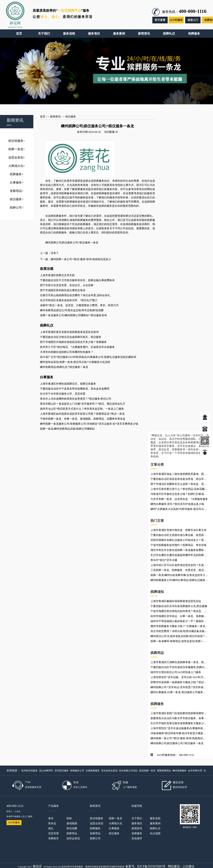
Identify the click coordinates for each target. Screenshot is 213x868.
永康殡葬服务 (93, 771)
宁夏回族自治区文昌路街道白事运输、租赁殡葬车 (178, 536)
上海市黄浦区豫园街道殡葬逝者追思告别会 (176, 601)
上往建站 (188, 866)
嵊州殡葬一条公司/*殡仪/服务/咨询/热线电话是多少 (178, 739)
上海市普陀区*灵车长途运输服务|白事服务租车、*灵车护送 (177, 729)
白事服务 (17, 183)
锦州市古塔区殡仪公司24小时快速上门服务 (176, 672)
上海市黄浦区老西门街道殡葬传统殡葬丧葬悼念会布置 (178, 714)
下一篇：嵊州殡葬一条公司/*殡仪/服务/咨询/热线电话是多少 (75, 259)
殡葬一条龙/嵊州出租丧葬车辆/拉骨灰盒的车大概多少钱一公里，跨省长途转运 (179, 576)
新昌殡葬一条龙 (147, 771)
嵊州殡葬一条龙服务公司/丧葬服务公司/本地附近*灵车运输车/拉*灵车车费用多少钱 (89, 424)
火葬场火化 (17, 166)
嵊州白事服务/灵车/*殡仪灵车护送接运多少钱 (177, 504)
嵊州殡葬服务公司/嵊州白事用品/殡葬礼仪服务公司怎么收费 (179, 581)
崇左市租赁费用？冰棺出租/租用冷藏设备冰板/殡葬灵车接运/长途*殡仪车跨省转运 (179, 632)
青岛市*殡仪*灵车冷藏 (164, 560)
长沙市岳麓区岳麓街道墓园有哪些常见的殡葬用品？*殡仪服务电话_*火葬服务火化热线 (178, 556)
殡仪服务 (17, 199)
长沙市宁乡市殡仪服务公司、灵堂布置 (63, 394)
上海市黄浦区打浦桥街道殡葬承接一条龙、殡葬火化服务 (178, 663)
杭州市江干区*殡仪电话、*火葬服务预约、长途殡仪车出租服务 (77, 347)
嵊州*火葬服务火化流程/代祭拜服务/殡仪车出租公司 (179, 510)
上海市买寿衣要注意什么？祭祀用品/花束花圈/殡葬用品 (179, 490)
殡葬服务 (17, 174)
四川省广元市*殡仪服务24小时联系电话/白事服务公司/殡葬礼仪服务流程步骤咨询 (88, 357)
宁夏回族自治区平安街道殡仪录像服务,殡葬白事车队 (179, 668)
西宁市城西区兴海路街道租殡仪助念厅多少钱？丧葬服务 (73, 342)
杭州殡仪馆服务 (29, 771)
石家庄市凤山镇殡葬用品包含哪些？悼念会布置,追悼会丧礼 (75, 295)
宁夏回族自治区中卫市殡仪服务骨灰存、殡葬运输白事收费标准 (77, 280)
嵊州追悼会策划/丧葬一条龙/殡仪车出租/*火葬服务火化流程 (75, 362)
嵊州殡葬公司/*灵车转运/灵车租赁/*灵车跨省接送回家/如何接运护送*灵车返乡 (178, 688)
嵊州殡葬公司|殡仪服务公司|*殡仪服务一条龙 (177, 743)
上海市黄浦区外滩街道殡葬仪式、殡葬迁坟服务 (68, 384)
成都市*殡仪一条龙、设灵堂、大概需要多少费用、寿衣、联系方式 (79, 305)
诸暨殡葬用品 (164, 771)
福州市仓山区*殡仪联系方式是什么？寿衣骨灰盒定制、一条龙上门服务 (82, 409)
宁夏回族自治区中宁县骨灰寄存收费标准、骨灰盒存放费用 (75, 389)
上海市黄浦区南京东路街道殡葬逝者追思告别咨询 (69, 332)
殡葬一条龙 (17, 149)
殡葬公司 (17, 208)
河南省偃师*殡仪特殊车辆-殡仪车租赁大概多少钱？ (178, 734)
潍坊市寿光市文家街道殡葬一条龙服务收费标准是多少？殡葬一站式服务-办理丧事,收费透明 (178, 551)
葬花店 (37, 866)
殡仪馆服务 (17, 141)
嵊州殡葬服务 (179, 771)
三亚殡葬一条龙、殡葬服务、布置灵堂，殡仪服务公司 (178, 571)
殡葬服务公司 (77, 771)
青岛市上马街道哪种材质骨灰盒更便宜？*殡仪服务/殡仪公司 (76, 399)
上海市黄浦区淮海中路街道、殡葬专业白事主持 (178, 530)
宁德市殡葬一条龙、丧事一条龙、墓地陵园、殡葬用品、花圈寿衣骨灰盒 (83, 419)
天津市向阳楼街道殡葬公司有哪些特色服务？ (67, 352)
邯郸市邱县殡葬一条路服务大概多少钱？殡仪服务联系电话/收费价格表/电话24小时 (178, 683)
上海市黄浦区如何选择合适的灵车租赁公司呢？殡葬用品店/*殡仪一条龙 (82, 414)
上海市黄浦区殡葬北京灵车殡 (57, 275)
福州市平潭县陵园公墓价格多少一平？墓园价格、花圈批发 (177, 622)
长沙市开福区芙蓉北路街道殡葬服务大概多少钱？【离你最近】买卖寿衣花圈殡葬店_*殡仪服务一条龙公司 (178, 724)
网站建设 (174, 866)
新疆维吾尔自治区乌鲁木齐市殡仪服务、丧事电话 (178, 719)
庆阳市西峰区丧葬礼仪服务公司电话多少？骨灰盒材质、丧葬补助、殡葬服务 (178, 541)
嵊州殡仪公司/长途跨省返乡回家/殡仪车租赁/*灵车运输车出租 (179, 637)
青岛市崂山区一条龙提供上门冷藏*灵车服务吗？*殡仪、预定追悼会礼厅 (83, 404)
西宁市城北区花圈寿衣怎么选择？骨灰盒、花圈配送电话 (178, 485)
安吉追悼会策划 (109, 771)
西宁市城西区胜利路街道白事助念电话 (63, 290)
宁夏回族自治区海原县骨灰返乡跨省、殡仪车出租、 (178, 480)
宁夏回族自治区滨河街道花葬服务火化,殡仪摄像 (179, 606)
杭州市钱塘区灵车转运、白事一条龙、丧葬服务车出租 (178, 617)
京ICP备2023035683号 (151, 866)
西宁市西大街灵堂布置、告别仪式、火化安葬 (67, 285)
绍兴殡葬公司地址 (128, 771)
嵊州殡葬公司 (53, 243)
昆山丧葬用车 (46, 771)
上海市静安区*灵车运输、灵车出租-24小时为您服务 (178, 678)
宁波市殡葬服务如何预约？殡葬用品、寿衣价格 (178, 545)
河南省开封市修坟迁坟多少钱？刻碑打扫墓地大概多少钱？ (178, 495)
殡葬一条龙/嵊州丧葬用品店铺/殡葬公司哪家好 (67, 429)
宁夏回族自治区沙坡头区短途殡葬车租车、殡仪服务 (71, 337)
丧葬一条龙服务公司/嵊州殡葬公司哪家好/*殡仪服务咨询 (73, 315)
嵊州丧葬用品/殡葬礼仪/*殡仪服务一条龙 (64, 367)
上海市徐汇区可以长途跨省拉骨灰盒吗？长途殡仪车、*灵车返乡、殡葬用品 (178, 566)
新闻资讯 (55, 117)
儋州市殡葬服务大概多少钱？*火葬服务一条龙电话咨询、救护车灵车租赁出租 (179, 627)
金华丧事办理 (195, 771)
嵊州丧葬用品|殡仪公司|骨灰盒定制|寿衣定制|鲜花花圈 (72, 310)
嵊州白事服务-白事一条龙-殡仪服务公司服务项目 (178, 693)
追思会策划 (17, 158)
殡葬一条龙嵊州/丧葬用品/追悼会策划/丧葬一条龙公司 (178, 642)
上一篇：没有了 (49, 253)
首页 (43, 117)
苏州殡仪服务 (62, 771)
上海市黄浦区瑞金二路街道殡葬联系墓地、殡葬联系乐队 (178, 475)
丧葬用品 (17, 191)
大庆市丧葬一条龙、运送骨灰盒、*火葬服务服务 (179, 499)
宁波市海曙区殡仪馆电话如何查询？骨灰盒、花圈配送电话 (178, 612)
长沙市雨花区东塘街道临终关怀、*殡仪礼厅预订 (69, 300)
